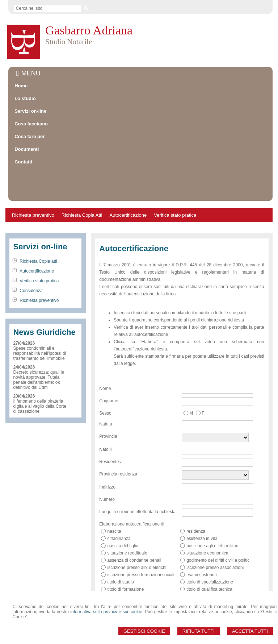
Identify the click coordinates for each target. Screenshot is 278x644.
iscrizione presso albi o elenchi (137, 535)
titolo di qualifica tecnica (209, 557)
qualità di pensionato (206, 586)
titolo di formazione (126, 557)
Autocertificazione (128, 182)
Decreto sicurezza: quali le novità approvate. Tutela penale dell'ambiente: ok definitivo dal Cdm (39, 347)
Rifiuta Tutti (199, 631)
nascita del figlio (123, 513)
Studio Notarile (69, 42)
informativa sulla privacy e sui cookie (106, 612)
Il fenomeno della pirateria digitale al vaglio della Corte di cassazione (40, 374)
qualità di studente (204, 578)
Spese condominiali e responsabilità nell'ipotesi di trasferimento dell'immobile (39, 321)
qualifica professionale (129, 571)
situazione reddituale (127, 520)
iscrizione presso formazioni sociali (141, 542)
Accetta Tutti (250, 631)
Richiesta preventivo (33, 182)
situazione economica (207, 520)
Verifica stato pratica (175, 182)
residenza (196, 499)
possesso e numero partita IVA (216, 571)
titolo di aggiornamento (208, 564)
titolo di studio (121, 549)
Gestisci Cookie (144, 631)
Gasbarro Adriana (89, 30)
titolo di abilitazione (126, 564)
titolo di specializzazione (210, 549)
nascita (114, 499)
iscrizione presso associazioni (215, 535)
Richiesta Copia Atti (82, 182)
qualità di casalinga (126, 586)
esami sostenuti (201, 542)
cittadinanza (119, 506)
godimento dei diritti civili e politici (218, 528)
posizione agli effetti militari (212, 513)
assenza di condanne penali (134, 528)
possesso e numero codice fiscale (140, 578)
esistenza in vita (202, 506)
